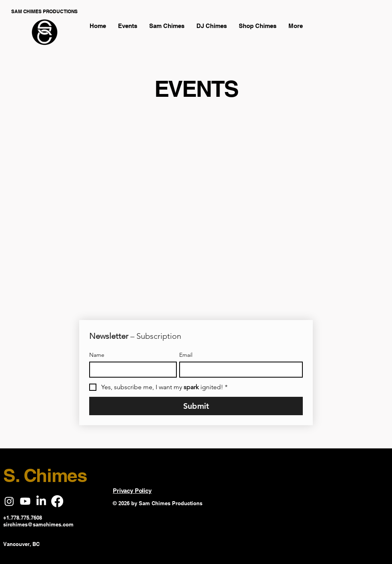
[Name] (131, 370)
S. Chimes (45, 475)
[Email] (239, 370)
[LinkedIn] (41, 501)
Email (186, 355)
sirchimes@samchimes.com (38, 524)
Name (97, 355)
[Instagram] (9, 501)
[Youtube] (25, 501)
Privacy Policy (132, 491)
